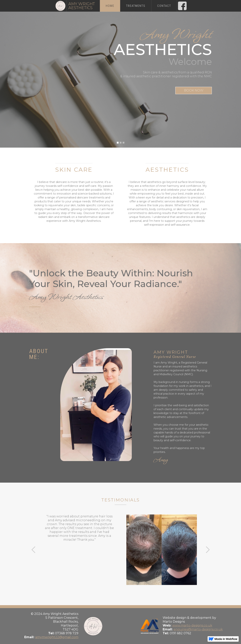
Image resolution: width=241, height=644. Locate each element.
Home (110, 6)
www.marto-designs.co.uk (192, 625)
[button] (118, 143)
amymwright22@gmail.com (57, 637)
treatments (136, 6)
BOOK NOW (194, 90)
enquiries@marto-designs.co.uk (198, 629)
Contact (164, 6)
